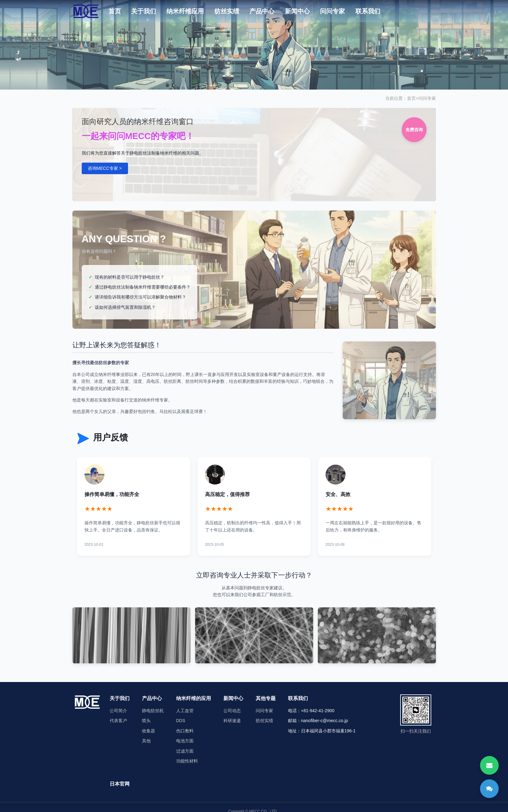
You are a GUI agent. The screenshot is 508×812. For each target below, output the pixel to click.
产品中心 (262, 11)
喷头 (146, 721)
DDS (181, 721)
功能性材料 (187, 761)
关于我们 (144, 11)
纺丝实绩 (227, 11)
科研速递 (232, 721)
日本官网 (120, 784)
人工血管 (185, 711)
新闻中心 (297, 11)
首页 (115, 11)
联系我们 (368, 11)
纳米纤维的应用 (194, 698)
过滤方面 (185, 751)
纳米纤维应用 (185, 11)
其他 (146, 741)
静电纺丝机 (153, 711)
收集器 (149, 731)
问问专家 (332, 11)
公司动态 (232, 711)
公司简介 (118, 711)
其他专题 (266, 698)
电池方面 (185, 741)
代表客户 (118, 721)
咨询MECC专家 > (105, 168)
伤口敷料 (185, 731)
